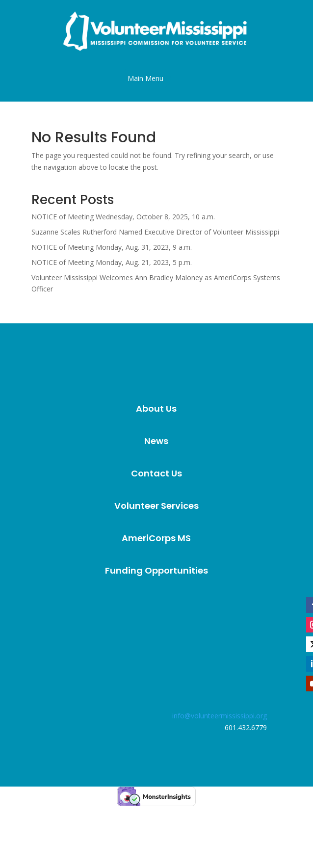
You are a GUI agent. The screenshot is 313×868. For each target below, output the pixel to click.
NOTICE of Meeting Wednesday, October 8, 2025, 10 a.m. (123, 217)
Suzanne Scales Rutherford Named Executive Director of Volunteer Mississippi (155, 232)
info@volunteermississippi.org (220, 716)
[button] (145, 79)
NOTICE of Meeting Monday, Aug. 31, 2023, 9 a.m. (112, 247)
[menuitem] (156, 409)
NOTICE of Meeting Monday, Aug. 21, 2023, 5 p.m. (112, 262)
